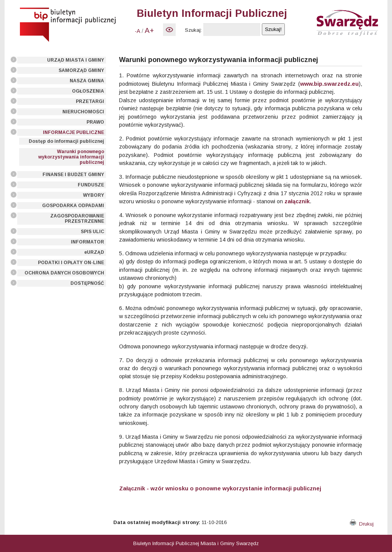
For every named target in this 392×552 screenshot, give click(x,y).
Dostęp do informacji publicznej (66, 141)
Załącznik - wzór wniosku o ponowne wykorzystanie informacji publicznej (220, 488)
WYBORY (94, 195)
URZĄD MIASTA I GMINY (76, 60)
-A (137, 31)
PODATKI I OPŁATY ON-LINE (71, 263)
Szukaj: (193, 30)
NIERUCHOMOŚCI (83, 112)
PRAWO (95, 122)
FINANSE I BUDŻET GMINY (73, 175)
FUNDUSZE (91, 185)
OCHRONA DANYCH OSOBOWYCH (64, 273)
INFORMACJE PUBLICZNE (73, 132)
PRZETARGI (90, 101)
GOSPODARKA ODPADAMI (73, 206)
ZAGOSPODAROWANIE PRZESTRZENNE (77, 219)
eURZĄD (94, 252)
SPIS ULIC (92, 232)
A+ (149, 30)
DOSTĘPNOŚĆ (87, 283)
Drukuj (362, 524)
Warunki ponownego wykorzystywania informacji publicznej (71, 157)
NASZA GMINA (87, 81)
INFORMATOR (87, 242)
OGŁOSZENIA (88, 91)
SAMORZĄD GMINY (81, 70)
